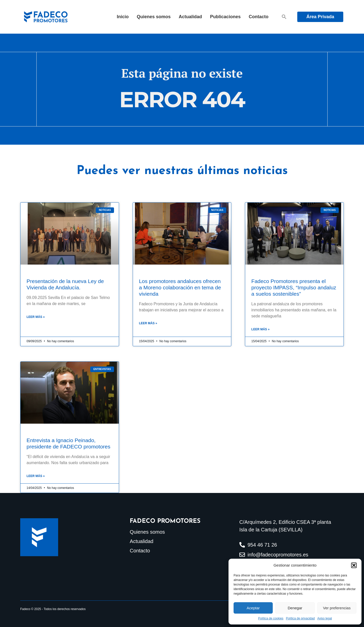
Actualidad (190, 17)
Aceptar (253, 608)
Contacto (259, 17)
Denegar (295, 608)
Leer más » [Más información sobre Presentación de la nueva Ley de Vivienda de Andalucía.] (36, 317)
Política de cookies (271, 618)
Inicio (123, 17)
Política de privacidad (300, 618)
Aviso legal (325, 618)
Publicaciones (225, 17)
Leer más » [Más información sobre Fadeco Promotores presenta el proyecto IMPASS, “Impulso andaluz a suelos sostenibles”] (260, 329)
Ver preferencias (337, 608)
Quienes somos (154, 17)
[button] (354, 565)
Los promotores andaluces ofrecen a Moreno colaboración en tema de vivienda (180, 287)
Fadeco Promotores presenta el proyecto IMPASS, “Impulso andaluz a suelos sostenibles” (294, 287)
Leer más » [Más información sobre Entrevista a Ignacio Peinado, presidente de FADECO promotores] (36, 476)
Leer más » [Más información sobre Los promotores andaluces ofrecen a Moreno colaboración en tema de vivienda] (148, 323)
